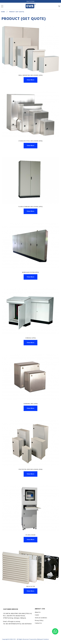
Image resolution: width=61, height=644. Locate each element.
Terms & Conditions (41, 618)
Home (3, 12)
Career (37, 615)
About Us (38, 612)
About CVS (40, 609)
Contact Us (38, 623)
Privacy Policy (39, 621)
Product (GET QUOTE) (17, 12)
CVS (14, 639)
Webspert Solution (43, 639)
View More (30, 80)
